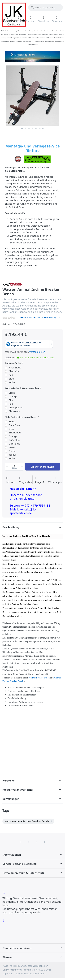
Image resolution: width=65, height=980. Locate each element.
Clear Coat (15, 371)
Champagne (16, 408)
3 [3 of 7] (29, 128)
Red (11, 375)
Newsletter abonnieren (17, 948)
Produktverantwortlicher (18, 790)
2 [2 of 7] (26, 128)
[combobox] (45, 7)
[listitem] (32, 96)
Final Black (15, 368)
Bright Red (15, 433)
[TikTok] (37, 842)
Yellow (12, 455)
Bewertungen (11, 799)
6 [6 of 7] (40, 128)
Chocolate (14, 411)
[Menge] (14, 467)
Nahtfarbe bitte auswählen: (21, 417)
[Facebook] (20, 842)
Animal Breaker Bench (39, 678)
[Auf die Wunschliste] (11, 480)
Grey (11, 429)
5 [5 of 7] (36, 128)
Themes (7, 957)
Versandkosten (37, 352)
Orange (13, 396)
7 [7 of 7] (43, 128)
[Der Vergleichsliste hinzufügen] (26, 480)
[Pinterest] (45, 842)
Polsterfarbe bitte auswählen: (22, 388)
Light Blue (14, 444)
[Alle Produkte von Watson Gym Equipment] (13, 284)
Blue (11, 379)
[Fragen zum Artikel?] (40, 480)
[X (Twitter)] (28, 842)
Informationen (12, 855)
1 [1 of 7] (22, 128)
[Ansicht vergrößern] (32, 96)
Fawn (12, 447)
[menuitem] (28, 821)
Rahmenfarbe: (13, 363)
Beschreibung (11, 527)
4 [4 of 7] (33, 128)
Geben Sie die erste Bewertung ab (40, 317)
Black (12, 393)
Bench (21, 681)
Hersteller (9, 781)
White (12, 382)
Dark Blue (14, 440)
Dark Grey (14, 425)
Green (12, 451)
